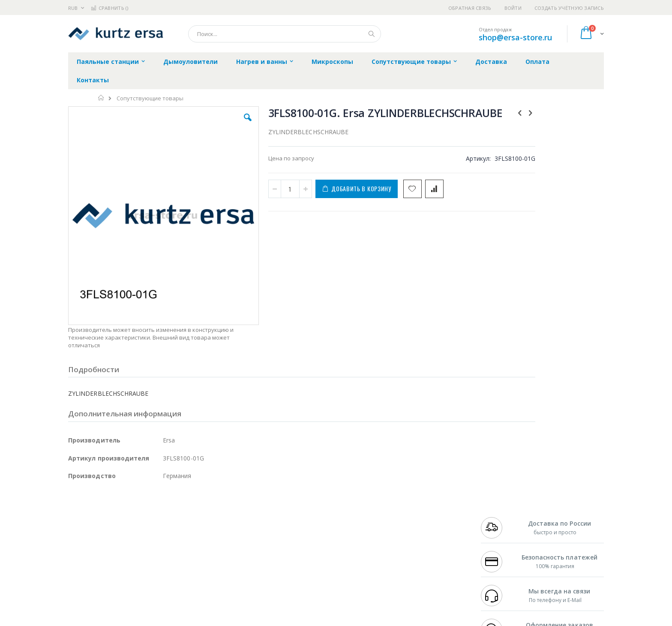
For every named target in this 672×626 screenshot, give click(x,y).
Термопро (164, 518)
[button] (221, 124)
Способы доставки (414, 527)
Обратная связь (470, 8)
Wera (135, 585)
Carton (164, 551)
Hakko (76, 510)
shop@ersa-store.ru (515, 37)
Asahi (161, 535)
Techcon (141, 568)
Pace (135, 510)
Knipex (111, 585)
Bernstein (81, 585)
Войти (513, 8)
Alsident (185, 510)
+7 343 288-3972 (500, 527)
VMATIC (170, 568)
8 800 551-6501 (502, 535)
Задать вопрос (272, 568)
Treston (78, 568)
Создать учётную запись (569, 8)
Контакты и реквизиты (420, 510)
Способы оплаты (411, 543)
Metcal (133, 518)
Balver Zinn (83, 535)
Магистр (197, 518)
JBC (117, 510)
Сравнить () (109, 8)
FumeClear (103, 518)
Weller (158, 510)
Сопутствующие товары (150, 98)
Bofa (74, 518)
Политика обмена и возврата (292, 527)
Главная (101, 98)
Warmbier (109, 568)
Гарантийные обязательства (291, 510)
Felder (137, 535)
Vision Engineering (92, 551)
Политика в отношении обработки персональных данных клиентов (299, 548)
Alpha (113, 535)
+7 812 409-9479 (500, 518)
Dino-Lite (136, 551)
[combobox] (285, 34)
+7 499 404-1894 (500, 510)
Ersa (99, 510)
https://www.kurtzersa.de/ (203, 620)
